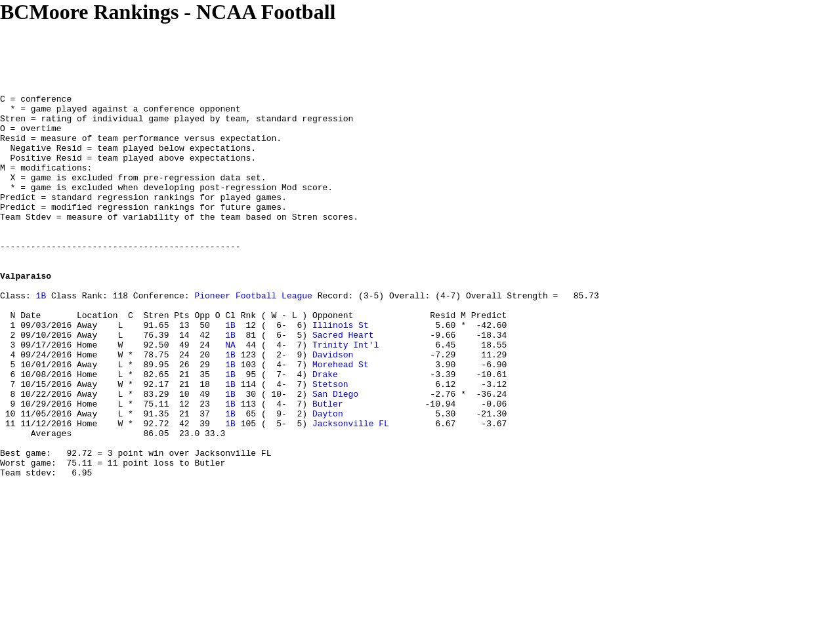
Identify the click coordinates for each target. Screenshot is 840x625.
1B (41, 336)
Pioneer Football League (253, 336)
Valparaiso (26, 313)
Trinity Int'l (346, 395)
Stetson (330, 443)
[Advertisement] (239, 54)
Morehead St (341, 419)
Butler (328, 466)
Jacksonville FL (351, 490)
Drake (325, 431)
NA (230, 395)
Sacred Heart (343, 384)
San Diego (335, 454)
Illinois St (341, 372)
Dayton (328, 478)
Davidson (333, 407)
